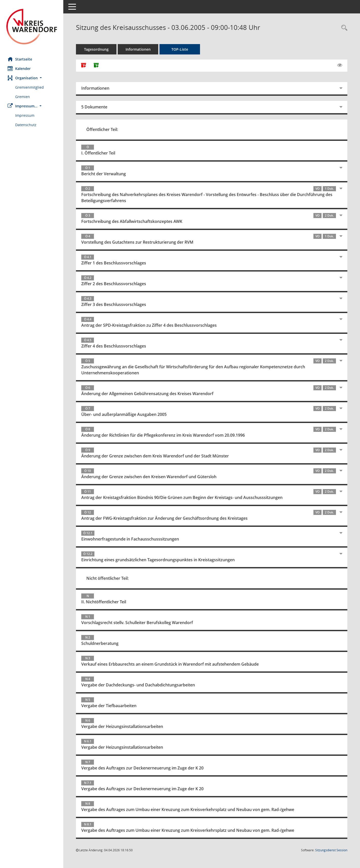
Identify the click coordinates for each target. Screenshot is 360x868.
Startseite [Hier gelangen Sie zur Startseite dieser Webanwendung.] (20, 59)
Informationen (138, 49)
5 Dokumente (94, 107)
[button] (32, 78)
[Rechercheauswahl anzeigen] (343, 28)
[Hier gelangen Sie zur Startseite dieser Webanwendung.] (32, 27)
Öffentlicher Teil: (102, 129)
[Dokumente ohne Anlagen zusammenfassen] (96, 66)
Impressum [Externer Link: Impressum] (25, 115)
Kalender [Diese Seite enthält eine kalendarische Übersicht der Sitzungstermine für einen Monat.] (19, 68)
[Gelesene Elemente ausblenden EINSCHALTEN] (340, 65)
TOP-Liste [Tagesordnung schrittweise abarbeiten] (180, 49)
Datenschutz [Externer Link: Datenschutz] (26, 125)
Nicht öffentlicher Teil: (107, 578)
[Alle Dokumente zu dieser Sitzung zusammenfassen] (84, 66)
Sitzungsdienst (331, 850)
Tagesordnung (96, 49)
